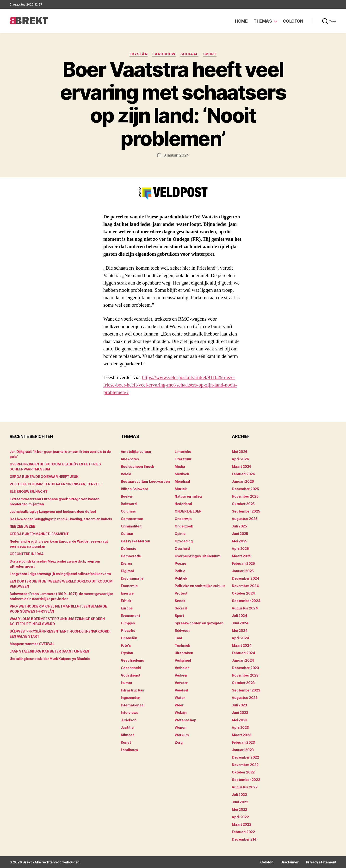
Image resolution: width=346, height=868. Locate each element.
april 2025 (240, 548)
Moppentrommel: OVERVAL (32, 644)
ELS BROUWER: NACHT (29, 491)
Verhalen (182, 668)
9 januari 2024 (176, 155)
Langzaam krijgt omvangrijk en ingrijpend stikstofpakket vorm (60, 574)
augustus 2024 (245, 608)
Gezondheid (131, 668)
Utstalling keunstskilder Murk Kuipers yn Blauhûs (50, 659)
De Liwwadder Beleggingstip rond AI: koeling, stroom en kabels (61, 519)
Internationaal (133, 705)
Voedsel (181, 690)
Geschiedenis (133, 660)
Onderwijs (183, 519)
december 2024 (246, 578)
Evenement (130, 616)
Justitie (127, 727)
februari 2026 (244, 474)
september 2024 (246, 601)
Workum (182, 735)
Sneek (180, 601)
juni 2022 (240, 802)
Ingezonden (131, 698)
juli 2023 (239, 705)
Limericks (183, 452)
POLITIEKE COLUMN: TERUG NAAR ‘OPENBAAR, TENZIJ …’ (56, 484)
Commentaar (132, 519)
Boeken (127, 496)
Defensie (129, 548)
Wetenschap (185, 720)
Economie (129, 586)
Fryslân (139, 54)
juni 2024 (240, 623)
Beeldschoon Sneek (137, 466)
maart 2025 (241, 556)
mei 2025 (240, 541)
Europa (127, 608)
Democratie (131, 556)
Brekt (27, 862)
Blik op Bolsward (135, 489)
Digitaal (127, 571)
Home (241, 21)
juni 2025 (240, 534)
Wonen (181, 727)
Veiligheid (183, 660)
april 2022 (240, 817)
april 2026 (240, 459)
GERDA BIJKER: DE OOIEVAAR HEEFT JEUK (44, 477)
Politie (180, 571)
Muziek (181, 489)
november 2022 (245, 765)
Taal (178, 638)
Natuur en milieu (188, 496)
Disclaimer (289, 862)
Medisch (182, 474)
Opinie (180, 534)
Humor (127, 683)
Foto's (126, 645)
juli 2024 (240, 616)
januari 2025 (243, 571)
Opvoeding (184, 541)
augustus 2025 (245, 519)
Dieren (126, 563)
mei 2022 (240, 809)
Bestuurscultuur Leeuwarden (145, 481)
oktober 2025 (243, 504)
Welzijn (181, 713)
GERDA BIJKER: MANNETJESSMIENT (39, 534)
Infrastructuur (133, 690)
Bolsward (129, 504)
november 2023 (245, 675)
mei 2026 (240, 452)
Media (180, 466)
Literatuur (183, 459)
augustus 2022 (245, 787)
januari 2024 (243, 660)
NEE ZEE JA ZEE (22, 526)
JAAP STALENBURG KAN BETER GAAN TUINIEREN (49, 651)
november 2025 (245, 496)
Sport (210, 54)
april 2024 (240, 638)
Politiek (181, 578)
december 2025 (245, 489)
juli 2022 (239, 795)
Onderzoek (184, 526)
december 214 (244, 839)
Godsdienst (131, 675)
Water (180, 698)
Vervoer (181, 683)
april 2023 (240, 727)
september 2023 (246, 690)
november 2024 (245, 586)
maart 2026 (242, 466)
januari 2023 (243, 750)
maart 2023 (241, 735)
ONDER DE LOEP (188, 511)
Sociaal (189, 54)
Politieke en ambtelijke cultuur (200, 586)
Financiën (129, 638)
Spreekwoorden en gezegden (199, 623)
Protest (181, 593)
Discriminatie (132, 578)
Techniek (182, 645)
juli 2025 (239, 526)
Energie (127, 593)
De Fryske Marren (136, 541)
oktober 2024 (243, 593)
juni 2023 (240, 713)
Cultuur (127, 534)
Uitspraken (184, 653)
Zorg (179, 742)
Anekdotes (130, 459)
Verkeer (181, 675)
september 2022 (246, 780)
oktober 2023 (243, 683)
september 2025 (246, 511)
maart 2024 (242, 645)
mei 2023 (240, 720)
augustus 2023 (245, 698)
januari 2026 (243, 481)
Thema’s (263, 21)
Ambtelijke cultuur (136, 452)
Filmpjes (128, 623)
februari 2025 (243, 563)
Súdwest (182, 630)
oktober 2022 (243, 772)
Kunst (126, 742)
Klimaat (127, 735)
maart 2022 (241, 824)
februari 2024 (244, 653)
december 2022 (245, 757)
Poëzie (180, 563)
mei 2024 (240, 630)
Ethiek (126, 601)
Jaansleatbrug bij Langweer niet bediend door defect (53, 511)
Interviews (130, 713)
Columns (128, 511)
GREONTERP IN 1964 (27, 554)
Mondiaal (182, 481)
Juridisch (129, 720)
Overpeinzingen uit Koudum (198, 556)
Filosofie (128, 630)
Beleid (126, 474)
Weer (179, 705)
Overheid (182, 548)
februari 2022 (243, 832)
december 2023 (245, 668)
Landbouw (164, 54)
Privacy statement (321, 862)
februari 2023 (243, 742)
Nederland (183, 504)
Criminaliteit (131, 526)
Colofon (293, 21)
